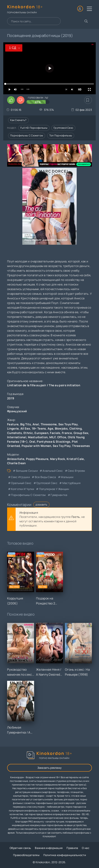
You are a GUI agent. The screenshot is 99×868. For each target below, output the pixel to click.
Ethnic (28, 433)
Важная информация (49, 848)
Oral (32, 442)
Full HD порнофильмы (34, 128)
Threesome (49, 424)
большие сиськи (27, 471)
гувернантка (59, 495)
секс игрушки (20, 477)
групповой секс (47, 483)
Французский (17, 411)
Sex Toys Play (68, 424)
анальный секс (53, 471)
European (41, 433)
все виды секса (45, 477)
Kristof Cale (75, 459)
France (67, 433)
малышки (67, 477)
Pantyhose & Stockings (53, 442)
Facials (55, 433)
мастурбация (71, 483)
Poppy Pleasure (37, 459)
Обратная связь (20, 848)
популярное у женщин (54, 489)
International (17, 437)
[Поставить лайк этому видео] (11, 100)
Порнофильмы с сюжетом (27, 135)
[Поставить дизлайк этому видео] (21, 100)
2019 (11, 398)
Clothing (76, 429)
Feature (13, 424)
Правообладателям (26, 855)
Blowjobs (61, 429)
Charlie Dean (16, 463)
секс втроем (76, 471)
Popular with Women (36, 446)
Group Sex (81, 433)
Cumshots (14, 433)
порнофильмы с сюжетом (28, 495)
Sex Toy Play (62, 446)
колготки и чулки (23, 489)
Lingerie (13, 429)
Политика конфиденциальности (65, 855)
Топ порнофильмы (61, 135)
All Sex (25, 429)
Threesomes (81, 446)
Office (62, 437)
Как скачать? (18, 120)
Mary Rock (58, 459)
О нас (86, 848)
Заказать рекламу (50, 768)
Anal (36, 424)
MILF (52, 437)
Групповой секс (63, 128)
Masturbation (38, 437)
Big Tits (26, 424)
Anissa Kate (16, 459)
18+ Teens (39, 429)
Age (50, 429)
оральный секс (21, 483)
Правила (72, 848)
